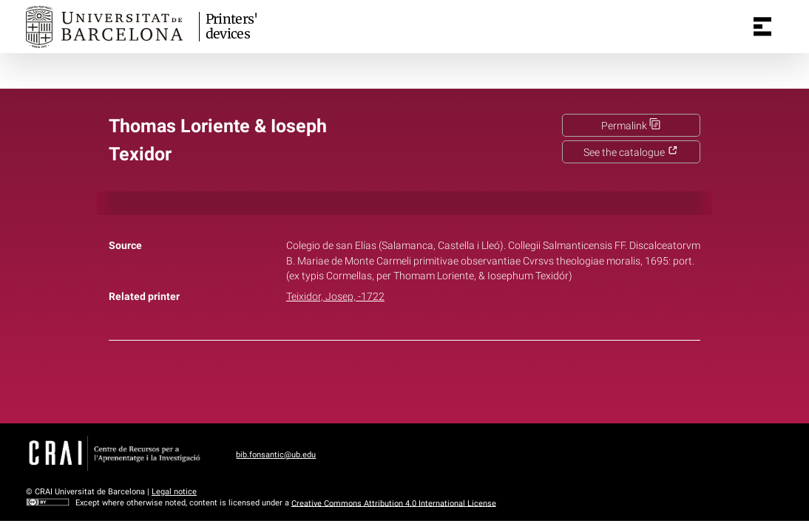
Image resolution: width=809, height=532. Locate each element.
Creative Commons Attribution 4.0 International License (394, 503)
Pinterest (430, 379)
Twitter (396, 379)
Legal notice (174, 492)
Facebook (363, 379)
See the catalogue (631, 153)
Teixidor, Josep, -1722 (335, 297)
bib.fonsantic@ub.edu (276, 455)
